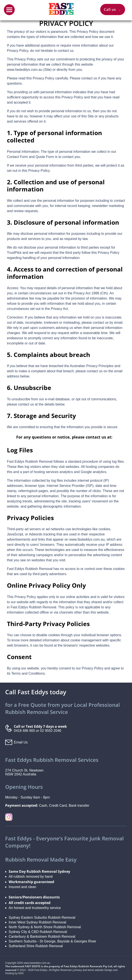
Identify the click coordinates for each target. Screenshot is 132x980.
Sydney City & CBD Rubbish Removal (38, 932)
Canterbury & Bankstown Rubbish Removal (42, 937)
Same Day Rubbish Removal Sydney (39, 871)
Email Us (21, 742)
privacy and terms (84, 970)
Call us (113, 9)
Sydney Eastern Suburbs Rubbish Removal (42, 918)
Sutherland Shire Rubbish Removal (36, 946)
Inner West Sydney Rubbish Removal (37, 922)
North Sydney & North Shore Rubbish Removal (45, 927)
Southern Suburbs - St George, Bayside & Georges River (52, 941)
